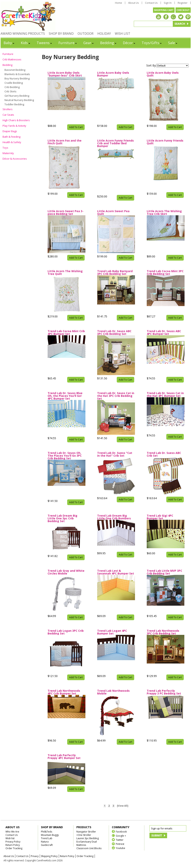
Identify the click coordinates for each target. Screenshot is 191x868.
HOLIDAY (104, 34)
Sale (173, 43)
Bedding (109, 43)
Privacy (35, 856)
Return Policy (13, 845)
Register (183, 3)
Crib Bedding (12, 87)
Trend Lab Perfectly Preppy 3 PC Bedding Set (164, 692)
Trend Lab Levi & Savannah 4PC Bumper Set (116, 572)
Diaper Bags (10, 131)
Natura (45, 842)
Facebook (121, 831)
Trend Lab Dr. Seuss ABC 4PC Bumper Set (164, 333)
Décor (129, 43)
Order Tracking (14, 848)
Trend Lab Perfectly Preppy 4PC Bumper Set (64, 757)
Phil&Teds (47, 832)
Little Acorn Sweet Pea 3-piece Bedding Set (66, 213)
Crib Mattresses (12, 59)
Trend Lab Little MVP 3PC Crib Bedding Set (164, 572)
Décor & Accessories (15, 159)
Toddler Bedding (14, 104)
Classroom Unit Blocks (89, 848)
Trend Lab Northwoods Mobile (113, 692)
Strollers (8, 109)
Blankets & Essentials (17, 74)
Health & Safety (12, 142)
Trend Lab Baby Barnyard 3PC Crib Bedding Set (115, 273)
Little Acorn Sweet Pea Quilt (113, 213)
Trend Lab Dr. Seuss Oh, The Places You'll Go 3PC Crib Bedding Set (65, 456)
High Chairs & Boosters (16, 120)
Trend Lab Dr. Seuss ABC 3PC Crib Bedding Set (114, 333)
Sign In (168, 3)
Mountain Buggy (50, 835)
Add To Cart (76, 127)
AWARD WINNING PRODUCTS (23, 34)
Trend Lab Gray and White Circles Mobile (66, 572)
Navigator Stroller (86, 832)
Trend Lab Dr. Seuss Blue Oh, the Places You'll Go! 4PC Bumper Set (65, 396)
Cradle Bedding (14, 83)
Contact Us (151, 3)
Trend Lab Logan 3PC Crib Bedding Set (66, 632)
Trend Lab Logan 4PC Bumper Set (112, 632)
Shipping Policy (49, 856)
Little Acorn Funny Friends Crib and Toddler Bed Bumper (115, 143)
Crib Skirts (10, 91)
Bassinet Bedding (15, 70)
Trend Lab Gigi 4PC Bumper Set (160, 517)
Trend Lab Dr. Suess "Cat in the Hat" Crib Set (115, 454)
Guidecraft (47, 845)
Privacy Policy (13, 842)
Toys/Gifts (152, 43)
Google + (121, 836)
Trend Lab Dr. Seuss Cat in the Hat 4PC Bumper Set (165, 394)
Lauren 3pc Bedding (88, 838)
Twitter (120, 840)
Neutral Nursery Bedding (19, 100)
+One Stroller (84, 835)
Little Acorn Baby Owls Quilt (163, 74)
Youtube (120, 848)
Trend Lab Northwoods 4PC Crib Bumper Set (64, 692)
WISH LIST (123, 34)
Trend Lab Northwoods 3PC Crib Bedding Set (163, 632)
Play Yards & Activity (14, 126)
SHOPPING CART (164, 10)
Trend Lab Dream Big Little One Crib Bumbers (114, 517)
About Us (134, 3)
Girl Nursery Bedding (17, 96)
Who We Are (12, 832)
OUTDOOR (86, 34)
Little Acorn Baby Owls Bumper (113, 74)
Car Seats (8, 115)
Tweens (45, 43)
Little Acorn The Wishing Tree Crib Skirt (164, 213)
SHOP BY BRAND (61, 34)
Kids (26, 43)
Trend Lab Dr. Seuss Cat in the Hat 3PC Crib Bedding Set (116, 396)
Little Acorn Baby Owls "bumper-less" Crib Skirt (65, 74)
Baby (9, 43)
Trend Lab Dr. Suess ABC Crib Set (164, 454)
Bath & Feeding (11, 137)
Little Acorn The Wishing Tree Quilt (65, 273)
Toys (5, 148)
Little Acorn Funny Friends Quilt (165, 142)
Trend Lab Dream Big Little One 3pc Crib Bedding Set (62, 518)
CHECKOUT (183, 10)
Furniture (68, 43)
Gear (89, 43)
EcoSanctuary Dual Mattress (87, 843)
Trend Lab (47, 838)
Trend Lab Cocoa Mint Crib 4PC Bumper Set (66, 333)
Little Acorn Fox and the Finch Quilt (65, 142)
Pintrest (120, 844)
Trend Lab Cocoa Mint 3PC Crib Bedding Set (165, 273)
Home (119, 3)
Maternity (8, 153)
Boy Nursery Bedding (17, 78)
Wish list (10, 838)
